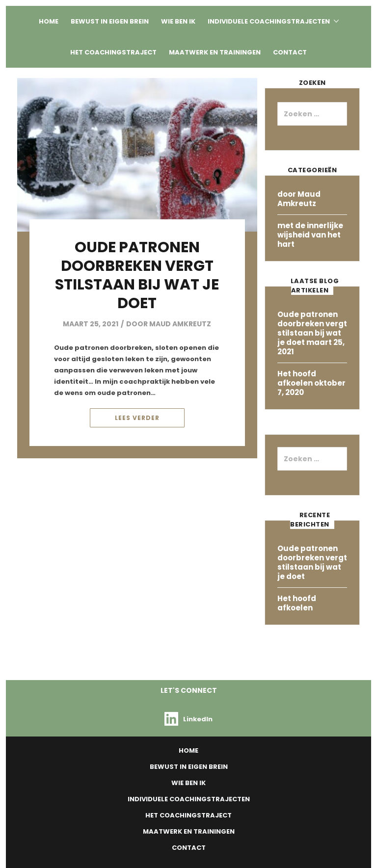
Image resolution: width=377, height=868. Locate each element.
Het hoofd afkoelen (297, 378)
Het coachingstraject (113, 52)
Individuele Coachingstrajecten (269, 21)
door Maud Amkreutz (169, 324)
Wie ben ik (178, 21)
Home (49, 21)
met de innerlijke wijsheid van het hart (310, 235)
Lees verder (137, 418)
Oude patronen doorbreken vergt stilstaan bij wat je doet (137, 275)
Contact (290, 52)
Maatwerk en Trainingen (215, 52)
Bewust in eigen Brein (110, 21)
